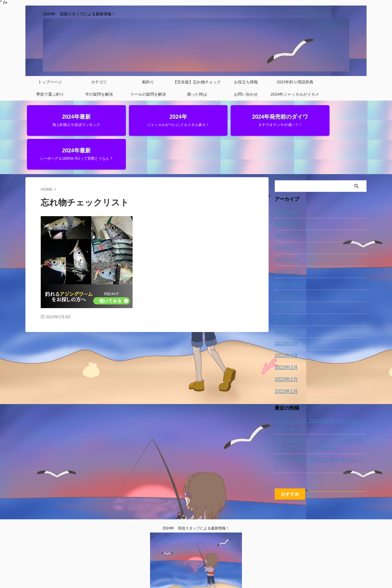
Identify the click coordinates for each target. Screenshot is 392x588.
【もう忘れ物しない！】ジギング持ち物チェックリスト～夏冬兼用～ (320, 412)
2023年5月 (285, 312)
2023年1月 (285, 360)
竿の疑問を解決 (99, 94)
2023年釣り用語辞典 (295, 82)
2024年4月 (285, 204)
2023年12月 (286, 228)
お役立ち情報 (246, 82)
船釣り (148, 82)
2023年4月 (285, 324)
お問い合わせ (246, 94)
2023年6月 (285, 300)
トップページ (50, 82)
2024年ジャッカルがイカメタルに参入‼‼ (295, 96)
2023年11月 (286, 240)
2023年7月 (285, 288)
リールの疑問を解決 (148, 94)
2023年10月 (286, 252)
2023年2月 (285, 348)
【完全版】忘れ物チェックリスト (197, 84)
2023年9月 (285, 264)
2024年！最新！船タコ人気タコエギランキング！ (318, 432)
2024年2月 (285, 216)
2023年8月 (285, 276)
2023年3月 (285, 336)
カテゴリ (99, 82)
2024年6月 (285, 181)
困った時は (197, 94)
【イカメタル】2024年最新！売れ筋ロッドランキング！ (320, 393)
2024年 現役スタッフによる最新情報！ (196, 502)
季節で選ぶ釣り (50, 94)
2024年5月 (285, 193)
